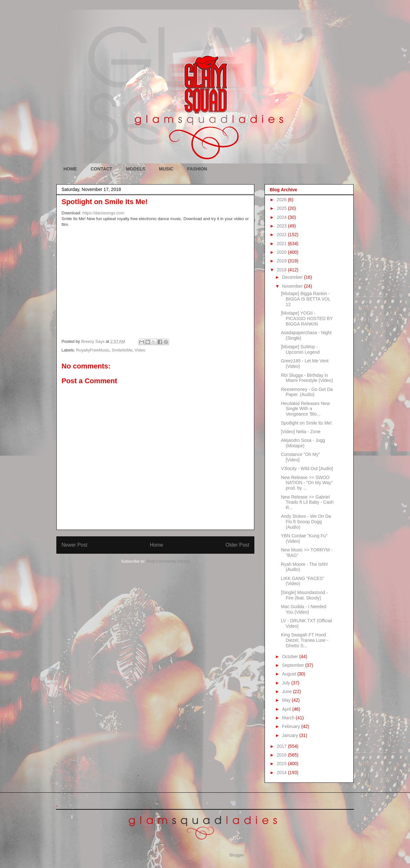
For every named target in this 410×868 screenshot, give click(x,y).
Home (157, 545)
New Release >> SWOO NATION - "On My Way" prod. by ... (307, 483)
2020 (282, 252)
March (289, 718)
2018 (282, 270)
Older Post (237, 545)
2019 (282, 261)
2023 (282, 226)
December (293, 277)
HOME (70, 169)
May (287, 700)
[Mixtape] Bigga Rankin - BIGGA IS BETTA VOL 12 (306, 299)
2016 (282, 755)
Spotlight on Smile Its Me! (306, 423)
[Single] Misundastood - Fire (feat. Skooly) (304, 595)
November (293, 286)
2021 (282, 244)
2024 (282, 217)
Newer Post (74, 545)
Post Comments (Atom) (168, 561)
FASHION (197, 169)
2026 (282, 200)
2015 (282, 764)
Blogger (236, 855)
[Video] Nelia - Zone (301, 432)
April (287, 709)
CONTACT (101, 169)
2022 (282, 235)
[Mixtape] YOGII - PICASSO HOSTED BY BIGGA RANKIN (307, 318)
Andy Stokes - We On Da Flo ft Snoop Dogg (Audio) (306, 522)
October (291, 657)
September (293, 665)
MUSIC (166, 169)
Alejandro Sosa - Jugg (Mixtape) (303, 443)
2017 (282, 746)
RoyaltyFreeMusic (93, 350)
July (287, 683)
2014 (282, 773)
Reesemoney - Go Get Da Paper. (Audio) (307, 392)
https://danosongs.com (103, 213)
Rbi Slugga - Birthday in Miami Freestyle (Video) (307, 378)
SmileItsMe (122, 350)
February (291, 726)
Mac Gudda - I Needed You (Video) (304, 609)
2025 (282, 208)
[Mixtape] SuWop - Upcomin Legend (300, 349)
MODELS (135, 169)
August (289, 674)
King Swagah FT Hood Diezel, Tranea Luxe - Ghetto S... (305, 640)
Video (140, 350)
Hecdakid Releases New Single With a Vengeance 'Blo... (305, 409)
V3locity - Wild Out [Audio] (307, 468)
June (287, 691)
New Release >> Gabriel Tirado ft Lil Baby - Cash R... (307, 502)
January (291, 735)
